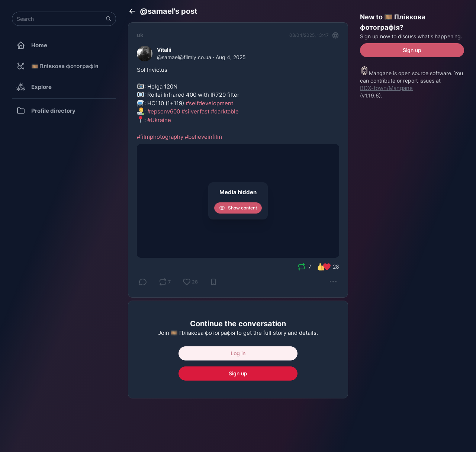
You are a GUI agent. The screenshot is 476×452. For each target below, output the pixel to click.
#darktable (225, 111)
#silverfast (195, 111)
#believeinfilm (203, 137)
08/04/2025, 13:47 (309, 35)
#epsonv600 (164, 111)
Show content (238, 208)
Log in (238, 353)
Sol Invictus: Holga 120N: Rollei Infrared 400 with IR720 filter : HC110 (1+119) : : (188, 103)
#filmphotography (160, 137)
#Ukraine (159, 120)
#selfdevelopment (209, 103)
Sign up (238, 373)
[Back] (132, 11)
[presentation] (302, 267)
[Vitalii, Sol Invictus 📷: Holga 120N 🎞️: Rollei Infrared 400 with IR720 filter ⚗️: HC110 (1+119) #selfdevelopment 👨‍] (238, 160)
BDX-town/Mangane (386, 88)
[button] (109, 19)
